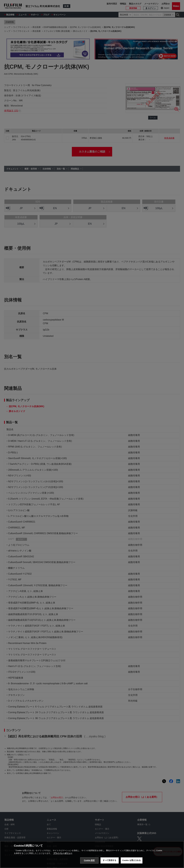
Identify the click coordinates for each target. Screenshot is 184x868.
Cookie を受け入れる (132, 860)
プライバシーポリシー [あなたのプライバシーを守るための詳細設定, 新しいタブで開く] (63, 853)
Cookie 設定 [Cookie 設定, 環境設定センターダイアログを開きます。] (89, 860)
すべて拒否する (110, 860)
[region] (92, 855)
